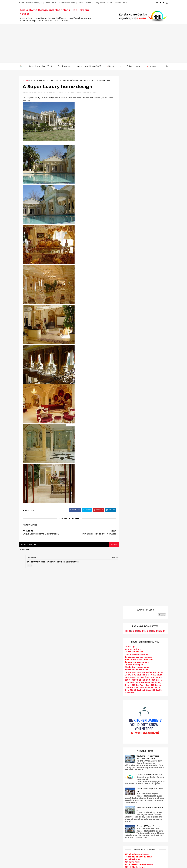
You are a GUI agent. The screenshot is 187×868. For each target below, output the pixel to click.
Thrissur (24, 768)
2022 (25, 643)
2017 (25, 661)
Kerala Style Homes (80, 709)
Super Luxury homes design (61, 80)
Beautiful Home (78, 684)
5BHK (154, 101)
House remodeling (79, 818)
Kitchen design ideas (81, 784)
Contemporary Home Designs (85, 669)
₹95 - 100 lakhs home (134, 367)
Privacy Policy (130, 481)
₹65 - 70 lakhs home (133, 352)
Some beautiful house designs (145, 651)
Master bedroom (78, 805)
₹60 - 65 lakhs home (133, 349)
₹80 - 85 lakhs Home (134, 360)
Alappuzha (25, 737)
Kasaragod (25, 748)
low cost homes (78, 793)
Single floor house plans (136, 137)
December (28, 693)
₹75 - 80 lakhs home (134, 357)
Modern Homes (51, 3)
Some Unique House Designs (145, 662)
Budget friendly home (81, 740)
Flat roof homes (78, 672)
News (126, 3)
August (26, 707)
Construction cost (79, 750)
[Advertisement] (94, 43)
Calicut (35, 755)
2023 (25, 640)
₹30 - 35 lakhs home (134, 336)
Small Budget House (80, 691)
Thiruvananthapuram (31, 766)
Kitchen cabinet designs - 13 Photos (147, 694)
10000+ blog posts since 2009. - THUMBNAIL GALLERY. (41, 864)
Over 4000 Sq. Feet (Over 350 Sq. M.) (142, 155)
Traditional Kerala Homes (83, 722)
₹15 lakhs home (132, 329)
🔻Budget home (114, 66)
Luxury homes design (39, 80)
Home (22, 3)
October (27, 700)
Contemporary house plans (137, 127)
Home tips (75, 830)
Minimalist (75, 802)
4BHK (147, 101)
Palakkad (25, 760)
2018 (25, 657)
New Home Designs (80, 719)
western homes (80, 80)
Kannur (24, 745)
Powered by (144, 410)
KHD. (73, 864)
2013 (25, 675)
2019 (25, 654)
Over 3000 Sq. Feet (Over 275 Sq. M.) (142, 152)
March (25, 725)
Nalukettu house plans (81, 839)
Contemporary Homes (68, 3)
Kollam (23, 750)
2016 (25, 665)
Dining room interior (80, 777)
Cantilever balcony (79, 846)
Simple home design (80, 787)
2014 (25, 672)
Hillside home (77, 833)
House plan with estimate (83, 774)
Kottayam (25, 753)
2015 (25, 668)
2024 (26, 636)
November (27, 696)
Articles (74, 756)
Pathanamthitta (28, 763)
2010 (25, 686)
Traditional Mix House (81, 824)
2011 (25, 682)
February (27, 728)
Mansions (129, 162)
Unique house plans (134, 134)
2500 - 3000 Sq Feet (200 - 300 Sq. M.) (143, 149)
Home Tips (129, 116)
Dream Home (77, 821)
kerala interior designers (82, 808)
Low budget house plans (136, 124)
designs (132, 119)
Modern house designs (81, 666)
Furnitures (75, 836)
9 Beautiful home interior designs (146, 641)
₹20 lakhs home (132, 331)
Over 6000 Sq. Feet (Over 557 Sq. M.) (142, 157)
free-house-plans (79, 703)
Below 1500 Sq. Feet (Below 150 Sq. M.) (143, 144)
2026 (25, 629)
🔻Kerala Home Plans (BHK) (40, 66)
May (24, 717)
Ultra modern (77, 759)
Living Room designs (80, 743)
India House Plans (79, 678)
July (24, 710)
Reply (30, 566)
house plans (136, 132)
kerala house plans (79, 827)
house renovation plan (81, 812)
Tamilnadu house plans (136, 139)
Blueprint (75, 842)
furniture (159, 725)
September (28, 703)
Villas (73, 700)
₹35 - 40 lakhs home (133, 339)
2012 (25, 679)
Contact (118, 3)
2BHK (133, 101)
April (25, 721)
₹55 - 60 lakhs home (134, 347)
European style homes (81, 796)
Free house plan (65, 66)
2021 (25, 647)
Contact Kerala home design (149, 244)
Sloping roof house (80, 675)
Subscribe (145, 403)
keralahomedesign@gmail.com (137, 795)
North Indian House (80, 790)
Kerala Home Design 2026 (89, 66)
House (133, 121)
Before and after (79, 852)
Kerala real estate (79, 849)
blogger (113, 544)
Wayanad (25, 771)
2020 (25, 650)
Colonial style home (80, 706)
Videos (74, 762)
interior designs (145, 725)
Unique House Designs (81, 746)
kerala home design (80, 663)
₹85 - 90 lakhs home (133, 362)
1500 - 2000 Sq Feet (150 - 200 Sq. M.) (142, 147)
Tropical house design (81, 781)
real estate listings (144, 740)
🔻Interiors (151, 66)
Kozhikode (25, 755)
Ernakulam (25, 740)
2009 (26, 689)
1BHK (126, 101)
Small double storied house (84, 712)
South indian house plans (83, 731)
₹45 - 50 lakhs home (133, 342)
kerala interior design (81, 734)
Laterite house (78, 815)
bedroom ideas (78, 765)
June (25, 714)
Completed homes (79, 737)
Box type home (78, 697)
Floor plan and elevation (82, 715)
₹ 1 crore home (131, 370)
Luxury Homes (100, 3)
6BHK (161, 101)
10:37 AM (114, 558)
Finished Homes (134, 66)
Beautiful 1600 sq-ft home (148, 296)
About (110, 3)
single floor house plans (82, 753)
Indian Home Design (80, 728)
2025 (25, 633)
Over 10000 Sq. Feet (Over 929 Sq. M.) (143, 160)
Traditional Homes (85, 3)
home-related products (143, 727)
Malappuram (26, 758)
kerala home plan (79, 681)
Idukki (23, 743)
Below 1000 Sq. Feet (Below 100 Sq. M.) (143, 142)
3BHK (140, 101)
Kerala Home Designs (35, 3)
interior (74, 694)
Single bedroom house (81, 855)
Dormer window (78, 771)
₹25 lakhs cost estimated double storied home (147, 227)
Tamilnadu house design (82, 768)
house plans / (138, 129)
